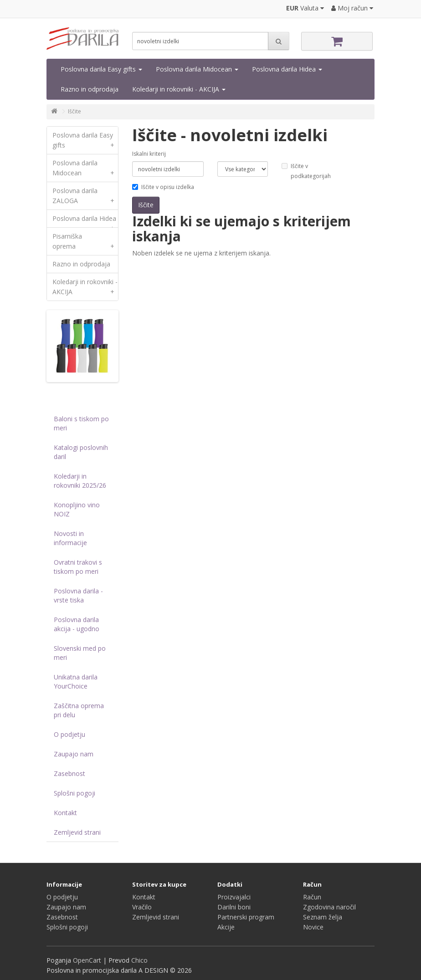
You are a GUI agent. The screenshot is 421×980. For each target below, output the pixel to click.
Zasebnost (69, 773)
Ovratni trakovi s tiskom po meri (78, 567)
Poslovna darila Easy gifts (101, 69)
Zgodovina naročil (329, 907)
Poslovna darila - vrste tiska (78, 595)
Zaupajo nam (74, 754)
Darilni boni (234, 907)
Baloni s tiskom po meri (81, 423)
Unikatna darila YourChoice (76, 681)
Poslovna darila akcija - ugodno (77, 624)
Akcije (226, 927)
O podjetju (69, 734)
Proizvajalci (234, 897)
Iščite (74, 111)
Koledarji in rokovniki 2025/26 (80, 481)
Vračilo (142, 907)
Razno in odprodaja (90, 89)
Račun (312, 897)
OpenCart (87, 960)
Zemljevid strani (77, 832)
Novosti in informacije (70, 538)
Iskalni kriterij (149, 154)
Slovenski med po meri (80, 653)
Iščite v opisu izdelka (163, 187)
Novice (313, 927)
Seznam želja (323, 917)
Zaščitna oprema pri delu (79, 710)
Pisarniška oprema (85, 243)
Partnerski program (246, 917)
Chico (139, 960)
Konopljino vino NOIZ (77, 509)
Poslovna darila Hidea (287, 69)
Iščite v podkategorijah (306, 171)
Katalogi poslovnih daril (81, 452)
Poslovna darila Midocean (197, 69)
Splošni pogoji (74, 793)
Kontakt (65, 813)
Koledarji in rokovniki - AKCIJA (179, 89)
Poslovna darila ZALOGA (85, 198)
